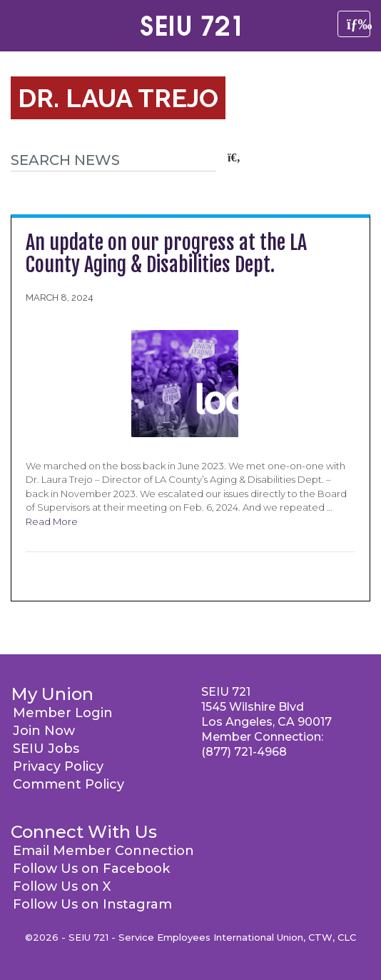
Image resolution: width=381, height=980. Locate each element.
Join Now (44, 731)
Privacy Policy (58, 766)
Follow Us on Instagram (92, 904)
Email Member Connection (103, 851)
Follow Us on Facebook (91, 869)
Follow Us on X (62, 886)
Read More (52, 521)
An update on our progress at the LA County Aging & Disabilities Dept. (166, 254)
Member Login (63, 713)
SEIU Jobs (46, 749)
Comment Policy (68, 784)
